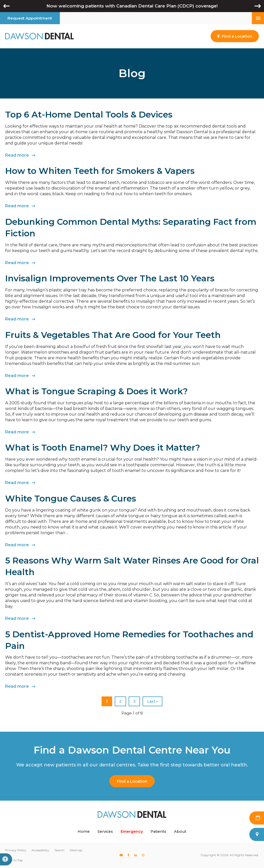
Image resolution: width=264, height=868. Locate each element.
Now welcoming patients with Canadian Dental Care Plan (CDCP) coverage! (132, 6)
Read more (17, 155)
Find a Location (132, 781)
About (180, 831)
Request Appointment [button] (30, 18)
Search (59, 850)
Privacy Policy (16, 850)
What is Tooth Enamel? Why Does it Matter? (103, 448)
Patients (158, 831)
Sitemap (76, 850)
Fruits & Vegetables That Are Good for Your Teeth (113, 335)
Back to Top (14, 860)
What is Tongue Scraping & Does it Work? (96, 391)
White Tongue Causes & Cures (71, 498)
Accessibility (40, 850)
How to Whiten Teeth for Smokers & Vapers (100, 171)
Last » (153, 701)
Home (84, 831)
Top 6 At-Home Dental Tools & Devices (89, 114)
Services (105, 831)
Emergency (132, 831)
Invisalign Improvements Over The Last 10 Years (110, 278)
